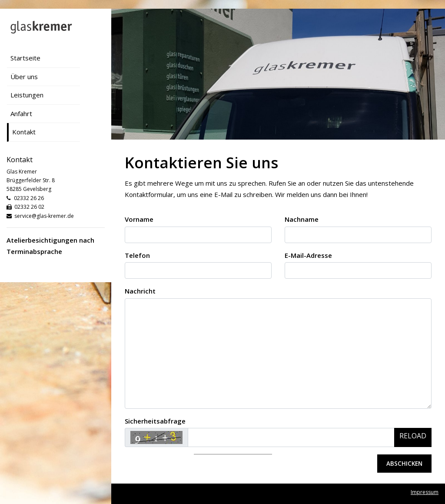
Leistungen (27, 95)
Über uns (24, 77)
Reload (413, 436)
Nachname (302, 219)
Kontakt (24, 132)
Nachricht (140, 291)
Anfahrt (21, 113)
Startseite (25, 58)
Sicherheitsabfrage (155, 421)
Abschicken (404, 464)
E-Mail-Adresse (308, 255)
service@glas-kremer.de (44, 216)
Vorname (139, 219)
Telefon (137, 255)
